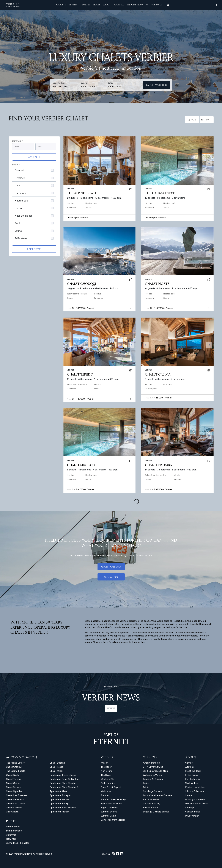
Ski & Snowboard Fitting (155, 771)
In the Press (192, 775)
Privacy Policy (192, 816)
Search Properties (156, 85)
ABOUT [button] (107, 5)
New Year (11, 839)
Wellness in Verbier (153, 775)
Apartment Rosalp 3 (60, 804)
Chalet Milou (56, 771)
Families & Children (153, 779)
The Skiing (106, 775)
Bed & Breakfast (152, 800)
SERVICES (150, 757)
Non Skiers (106, 771)
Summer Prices (14, 831)
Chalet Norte (157, 284)
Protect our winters (195, 787)
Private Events (151, 808)
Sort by (205, 120)
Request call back (111, 567)
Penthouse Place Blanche (63, 783)
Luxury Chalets (60, 86)
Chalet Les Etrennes (17, 796)
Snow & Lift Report (111, 787)
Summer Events (109, 812)
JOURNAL (119, 5)
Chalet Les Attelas (16, 804)
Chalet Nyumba (158, 465)
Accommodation (21, 757)
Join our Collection (194, 792)
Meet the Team (193, 771)
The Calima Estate (161, 193)
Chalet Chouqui (82, 284)
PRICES (11, 821)
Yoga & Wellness (109, 808)
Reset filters (34, 249)
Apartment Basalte (60, 800)
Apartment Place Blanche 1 (64, 808)
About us (190, 767)
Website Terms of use (197, 804)
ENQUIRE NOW (135, 5)
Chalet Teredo (80, 374)
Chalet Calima (158, 374)
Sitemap (190, 808)
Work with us (192, 783)
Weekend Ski (107, 779)
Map (193, 120)
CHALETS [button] (61, 5)
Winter (104, 763)
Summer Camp (108, 816)
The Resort (107, 767)
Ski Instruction (108, 783)
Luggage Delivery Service (156, 812)
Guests (84, 83)
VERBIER (107, 757)
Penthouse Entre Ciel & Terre (65, 779)
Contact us (111, 577)
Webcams (106, 792)
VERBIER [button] (73, 5)
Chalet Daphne (57, 763)
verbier (149, 461)
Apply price (34, 157)
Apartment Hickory (59, 812)
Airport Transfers (152, 763)
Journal (189, 796)
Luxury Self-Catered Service (157, 796)
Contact (189, 763)
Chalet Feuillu (57, 767)
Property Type (59, 83)
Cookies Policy (193, 812)
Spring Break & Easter (17, 843)
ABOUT (191, 757)
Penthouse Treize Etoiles (63, 775)
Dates (110, 83)
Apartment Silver (58, 792)
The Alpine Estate (82, 193)
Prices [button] (97, 5)
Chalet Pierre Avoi (15, 800)
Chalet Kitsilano (14, 808)
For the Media (193, 779)
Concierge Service (152, 792)
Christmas (11, 835)
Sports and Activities (111, 804)
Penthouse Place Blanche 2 (64, 787)
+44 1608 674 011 (155, 5)
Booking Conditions (195, 800)
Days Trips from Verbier (113, 820)
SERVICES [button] (85, 5)
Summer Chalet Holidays (113, 800)
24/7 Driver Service (153, 767)
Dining (146, 783)
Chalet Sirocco (81, 465)
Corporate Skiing (152, 804)
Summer (105, 796)
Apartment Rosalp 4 (60, 796)
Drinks (146, 787)
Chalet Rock (12, 812)
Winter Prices (13, 827)
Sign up (111, 708)
